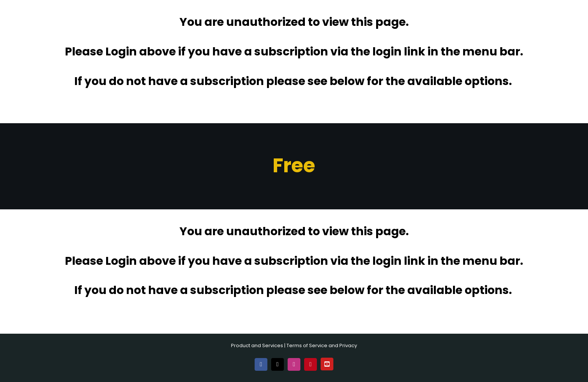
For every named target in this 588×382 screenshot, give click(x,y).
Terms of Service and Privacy (322, 345)
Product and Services (257, 345)
